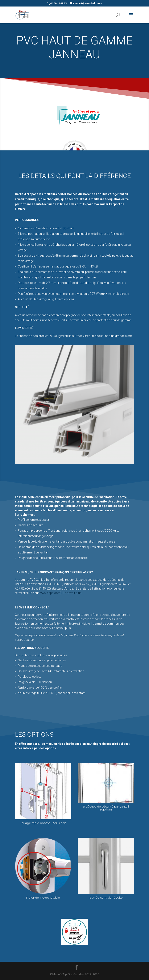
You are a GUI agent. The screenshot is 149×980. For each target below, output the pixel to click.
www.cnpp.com (50, 593)
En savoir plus (72, 593)
